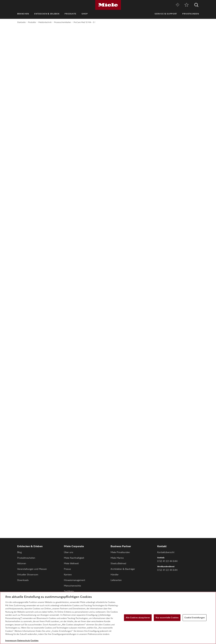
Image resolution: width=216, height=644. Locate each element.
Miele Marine (117, 558)
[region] (108, 618)
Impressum (11, 641)
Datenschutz (24, 641)
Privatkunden (191, 14)
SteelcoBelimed (118, 564)
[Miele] (108, 5)
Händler (115, 575)
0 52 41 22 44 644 (167, 561)
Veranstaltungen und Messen (32, 569)
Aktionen (22, 564)
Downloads (23, 580)
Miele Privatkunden (120, 552)
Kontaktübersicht (166, 552)
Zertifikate (69, 591)
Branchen (23, 14)
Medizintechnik (45, 22)
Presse (67, 569)
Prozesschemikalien (63, 22)
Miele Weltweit (71, 564)
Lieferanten (116, 580)
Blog (19, 552)
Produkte (70, 14)
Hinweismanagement (75, 580)
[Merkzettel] (187, 5)
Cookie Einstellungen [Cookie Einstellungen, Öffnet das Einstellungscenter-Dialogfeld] (195, 618)
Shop (85, 14)
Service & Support (166, 14)
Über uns (69, 552)
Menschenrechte (72, 586)
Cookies (34, 641)
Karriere (68, 575)
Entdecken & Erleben (47, 14)
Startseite (21, 22)
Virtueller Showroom (28, 575)
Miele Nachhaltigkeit (74, 558)
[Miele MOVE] (177, 5)
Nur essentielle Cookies (167, 618)
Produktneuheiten (26, 558)
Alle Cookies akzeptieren (138, 618)
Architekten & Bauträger (123, 569)
